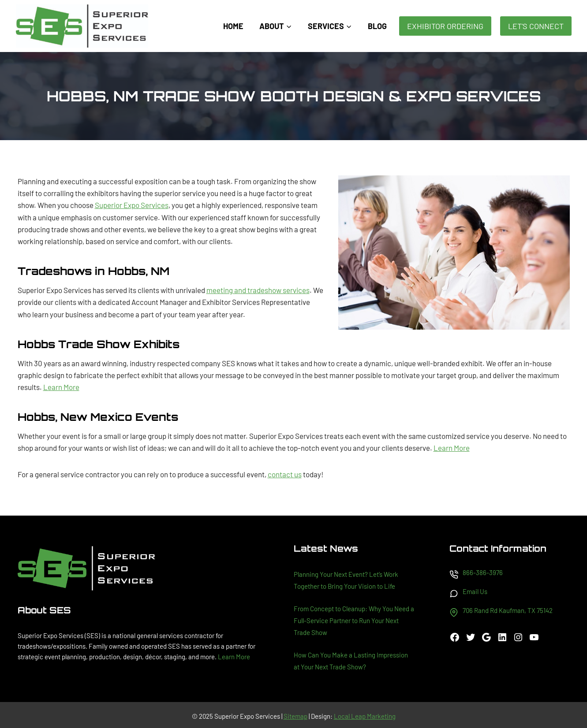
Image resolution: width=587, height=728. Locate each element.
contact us (285, 474)
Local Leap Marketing (365, 716)
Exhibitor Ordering (445, 26)
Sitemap (295, 716)
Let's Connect (536, 26)
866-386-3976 (483, 572)
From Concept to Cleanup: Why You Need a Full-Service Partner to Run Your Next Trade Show (354, 620)
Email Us (475, 591)
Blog (377, 26)
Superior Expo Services (132, 205)
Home (233, 26)
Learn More (61, 387)
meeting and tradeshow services (258, 290)
